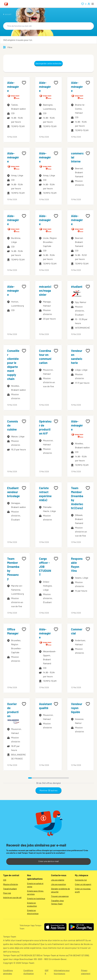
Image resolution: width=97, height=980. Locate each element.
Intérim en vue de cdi (12, 897)
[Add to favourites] (24, 83)
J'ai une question (59, 884)
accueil (8, 14)
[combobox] (48, 26)
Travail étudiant (10, 889)
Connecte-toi (81, 880)
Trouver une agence (60, 896)
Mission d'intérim (11, 884)
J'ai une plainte (58, 880)
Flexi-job (7, 893)
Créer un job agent (83, 884)
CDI (5, 880)
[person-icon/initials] (89, 4)
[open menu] (93, 4)
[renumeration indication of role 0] (84, 4)
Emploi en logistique (36, 898)
